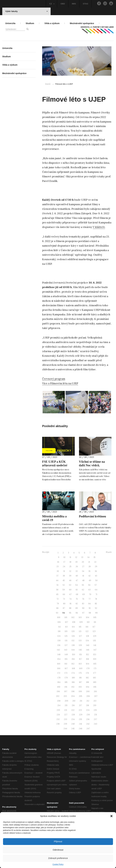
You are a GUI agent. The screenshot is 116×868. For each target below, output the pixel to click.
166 (59, 668)
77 (90, 599)
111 (95, 622)
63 (89, 590)
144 (73, 650)
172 (59, 673)
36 (96, 571)
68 (77, 594)
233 (65, 719)
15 (95, 557)
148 (59, 655)
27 (83, 567)
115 (80, 627)
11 (70, 557)
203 (65, 696)
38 (64, 576)
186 (73, 682)
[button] (111, 816)
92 (96, 608)
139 (80, 645)
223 (80, 710)
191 (66, 687)
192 (73, 687)
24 (64, 567)
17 (64, 562)
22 (95, 562)
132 (73, 641)
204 (73, 696)
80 (64, 604)
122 (87, 631)
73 (64, 599)
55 (83, 585)
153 (95, 655)
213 (95, 701)
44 (57, 580)
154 (59, 659)
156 (73, 659)
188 (88, 682)
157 (80, 659)
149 (66, 655)
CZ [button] (52, 4)
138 (73, 645)
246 (81, 729)
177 (95, 673)
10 (64, 557)
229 (81, 715)
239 (65, 724)
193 (80, 687)
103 (80, 617)
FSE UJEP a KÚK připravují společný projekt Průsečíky (55, 465)
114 (73, 627)
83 (83, 604)
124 (59, 636)
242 (88, 724)
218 (88, 705)
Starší (109, 552)
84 (89, 604)
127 (80, 636)
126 (73, 636)
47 (77, 580)
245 (73, 729)
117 (94, 627)
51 (58, 585)
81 (71, 604)
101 (66, 617)
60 (70, 590)
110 (88, 622)
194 (88, 687)
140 (88, 645)
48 (83, 580)
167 (66, 668)
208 (59, 701)
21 (89, 562)
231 (96, 715)
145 (80, 650)
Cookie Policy (58, 864)
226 (58, 715)
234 (73, 719)
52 (64, 585)
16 (58, 562)
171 (95, 668)
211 (81, 701)
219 (95, 705)
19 (77, 562)
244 (65, 729)
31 (64, 571)
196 (58, 691)
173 (66, 673)
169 (81, 668)
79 (58, 604)
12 (76, 557)
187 (80, 682)
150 (74, 655)
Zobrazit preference (58, 858)
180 (73, 678)
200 (88, 691)
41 (83, 576)
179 (66, 678)
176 (87, 673)
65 (57, 594)
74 (70, 599)
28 (90, 567)
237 (95, 719)
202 (58, 696)
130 (59, 641)
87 (64, 608)
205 (81, 696)
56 (89, 585)
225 (95, 710)
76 (83, 599)
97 (83, 613)
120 (73, 631)
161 (66, 664)
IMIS (74, 4)
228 (73, 715)
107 (66, 622)
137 (66, 645)
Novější (46, 552)
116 (87, 627)
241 (81, 724)
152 (88, 655)
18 (70, 562)
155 (66, 659)
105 (95, 617)
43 (96, 576)
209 (66, 701)
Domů (48, 84)
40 (77, 576)
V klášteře (99, 227)
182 (87, 678)
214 (59, 705)
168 (73, 668)
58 (57, 590)
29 (96, 567)
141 (95, 645)
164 (88, 664)
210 (74, 701)
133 (80, 641)
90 (83, 608)
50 (96, 580)
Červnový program (54, 379)
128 (88, 636)
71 (96, 594)
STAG (85, 4)
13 (82, 557)
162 (73, 664)
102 (73, 617)
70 (90, 594)
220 (58, 710)
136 (59, 645)
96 (77, 613)
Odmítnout (58, 850)
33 (77, 571)
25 (70, 567)
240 (73, 724)
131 (66, 641)
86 (57, 608)
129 (95, 636)
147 (95, 650)
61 (77, 590)
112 (60, 627)
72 (58, 599)
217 (80, 705)
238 (58, 724)
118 (59, 631)
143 (66, 650)
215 (66, 705)
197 (66, 691)
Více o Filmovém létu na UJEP (60, 383)
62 (83, 590)
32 (70, 571)
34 (83, 571)
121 (80, 631)
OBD (63, 4)
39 (70, 576)
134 (87, 641)
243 (95, 724)
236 (88, 719)
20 (83, 562)
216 (73, 705)
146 (88, 650)
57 (96, 585)
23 (58, 567)
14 (88, 557)
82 (77, 604)
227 (66, 715)
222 (73, 710)
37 (57, 576)
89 (77, 608)
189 (95, 682)
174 (73, 673)
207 (96, 696)
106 (59, 622)
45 (64, 580)
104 (88, 617)
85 (96, 604)
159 (95, 659)
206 (88, 696)
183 (94, 678)
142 (58, 650)
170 (88, 668)
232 (58, 719)
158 (88, 659)
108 (74, 622)
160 (59, 664)
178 (59, 678)
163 (80, 664)
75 (77, 599)
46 (70, 580)
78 (96, 599)
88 (70, 608)
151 (81, 655)
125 (66, 636)
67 (70, 594)
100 (59, 617)
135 (94, 641)
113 (66, 627)
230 (88, 715)
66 (64, 594)
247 (88, 729)
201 (95, 691)
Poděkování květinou (93, 516)
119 (66, 631)
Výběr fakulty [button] (27, 11)
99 (96, 613)
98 (90, 613)
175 (80, 673)
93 (57, 613)
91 (90, 608)
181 (80, 678)
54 (77, 585)
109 (81, 622)
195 (95, 687)
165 (95, 664)
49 (90, 580)
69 (84, 594)
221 (66, 710)
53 (70, 585)
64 (96, 590)
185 (66, 682)
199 (80, 691)
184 (59, 682)
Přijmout (58, 841)
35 (89, 571)
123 (94, 631)
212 (88, 701)
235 (80, 719)
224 (88, 710)
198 (73, 691)
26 (77, 567)
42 (89, 576)
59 (64, 590)
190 (59, 687)
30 (58, 571)
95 (70, 613)
